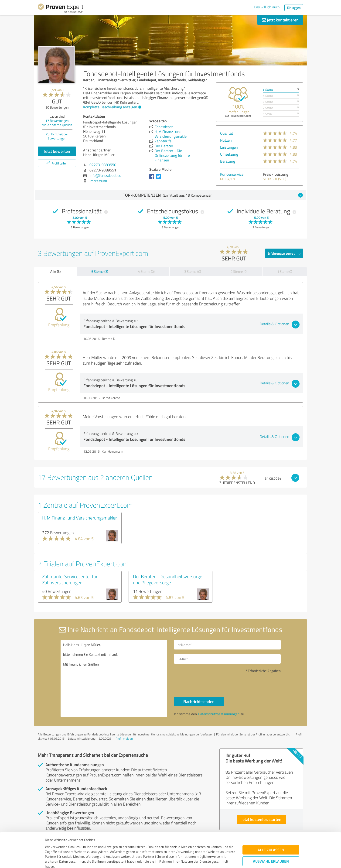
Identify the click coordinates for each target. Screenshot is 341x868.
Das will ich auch (267, 7)
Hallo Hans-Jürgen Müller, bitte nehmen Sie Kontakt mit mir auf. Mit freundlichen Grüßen (114, 678)
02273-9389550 (103, 165)
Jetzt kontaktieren (280, 20)
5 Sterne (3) (100, 272)
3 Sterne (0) (193, 272)
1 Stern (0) (285, 272)
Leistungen (229, 147)
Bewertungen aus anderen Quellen (57, 123)
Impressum (53, 846)
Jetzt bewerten (57, 151)
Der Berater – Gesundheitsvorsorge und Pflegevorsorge (168, 579)
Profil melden (124, 738)
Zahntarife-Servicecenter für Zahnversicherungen (70, 579)
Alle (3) (55, 271)
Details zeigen (203, 859)
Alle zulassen (271, 820)
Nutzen (226, 140)
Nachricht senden (199, 701)
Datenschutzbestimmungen (85, 846)
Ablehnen (271, 846)
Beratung (228, 161)
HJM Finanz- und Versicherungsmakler (80, 518)
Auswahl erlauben (271, 831)
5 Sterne (268, 90)
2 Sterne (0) (239, 272)
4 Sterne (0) (146, 272)
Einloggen (294, 8)
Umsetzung (229, 154)
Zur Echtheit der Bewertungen (57, 136)
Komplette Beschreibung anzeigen (112, 107)
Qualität (227, 133)
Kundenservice (232, 174)
